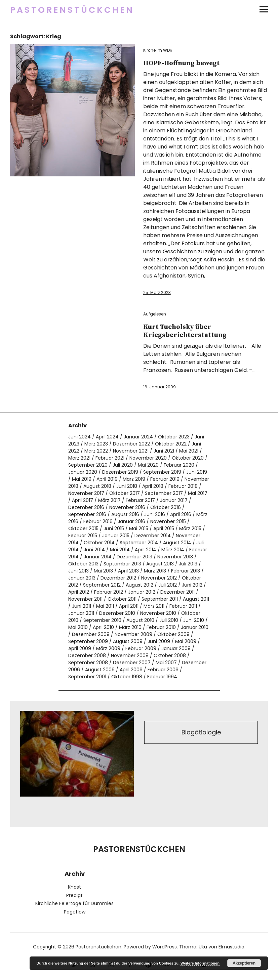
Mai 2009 (186, 641)
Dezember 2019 (120, 472)
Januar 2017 (174, 500)
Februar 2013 (186, 571)
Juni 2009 (159, 641)
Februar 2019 (165, 479)
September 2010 (102, 620)
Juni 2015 (114, 528)
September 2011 (160, 599)
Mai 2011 (105, 606)
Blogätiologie (201, 732)
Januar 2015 (116, 536)
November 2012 (159, 578)
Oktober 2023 (174, 437)
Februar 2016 (98, 521)
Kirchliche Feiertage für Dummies (74, 903)
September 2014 (139, 543)
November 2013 (175, 557)
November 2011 (85, 599)
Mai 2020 (148, 465)
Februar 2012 (109, 592)
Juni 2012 (192, 585)
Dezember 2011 (177, 592)
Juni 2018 (127, 486)
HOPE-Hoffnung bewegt (182, 63)
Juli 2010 (169, 620)
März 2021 (79, 458)
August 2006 (100, 670)
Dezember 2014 (153, 536)
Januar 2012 (142, 592)
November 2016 (127, 507)
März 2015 (190, 528)
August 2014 (177, 543)
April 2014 (146, 550)
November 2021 (131, 451)
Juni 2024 (80, 437)
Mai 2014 (120, 550)
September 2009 (88, 641)
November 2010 (158, 613)
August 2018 (97, 486)
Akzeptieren (244, 963)
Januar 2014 (98, 557)
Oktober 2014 (99, 543)
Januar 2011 (81, 613)
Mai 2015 (139, 528)
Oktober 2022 (171, 444)
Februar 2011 (183, 606)
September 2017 (164, 493)
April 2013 (128, 571)
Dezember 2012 (118, 578)
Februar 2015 (83, 536)
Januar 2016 (131, 521)
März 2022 (96, 451)
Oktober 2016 (166, 507)
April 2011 (129, 606)
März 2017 (109, 500)
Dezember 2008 (87, 655)
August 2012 (140, 585)
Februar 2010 (161, 627)
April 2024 (107, 437)
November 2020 (148, 458)
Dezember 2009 (91, 634)
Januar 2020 (83, 472)
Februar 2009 (141, 648)
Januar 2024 (138, 437)
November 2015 (168, 521)
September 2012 (102, 585)
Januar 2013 (82, 578)
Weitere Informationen (200, 963)
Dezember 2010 (117, 613)
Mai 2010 (78, 627)
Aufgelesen (155, 314)
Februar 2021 (110, 458)
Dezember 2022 (131, 444)
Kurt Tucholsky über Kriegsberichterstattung (185, 331)
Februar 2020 (179, 465)
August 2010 (140, 620)
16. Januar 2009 (160, 387)
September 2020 (88, 465)
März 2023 (96, 444)
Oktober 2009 (173, 634)
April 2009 (80, 648)
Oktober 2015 (83, 528)
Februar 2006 (163, 670)
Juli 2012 (168, 585)
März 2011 (154, 606)
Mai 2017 (198, 493)
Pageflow (75, 912)
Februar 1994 (162, 677)
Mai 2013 (103, 571)
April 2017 (83, 500)
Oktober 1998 (127, 677)
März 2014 (173, 550)
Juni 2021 (164, 451)
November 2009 (133, 634)
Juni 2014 (94, 550)
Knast (74, 887)
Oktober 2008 (170, 655)
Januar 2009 (176, 648)
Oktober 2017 (125, 493)
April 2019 (107, 479)
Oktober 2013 (83, 564)
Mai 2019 (82, 479)
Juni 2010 (194, 620)
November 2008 (130, 655)
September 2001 (87, 677)
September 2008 (88, 663)
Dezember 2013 (134, 557)
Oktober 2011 (122, 599)
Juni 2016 (155, 514)
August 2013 (160, 564)
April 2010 (103, 627)
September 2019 (162, 472)
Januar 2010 (195, 627)
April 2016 (181, 514)
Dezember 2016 (86, 507)
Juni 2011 (82, 606)
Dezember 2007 (132, 663)
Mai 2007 (166, 663)
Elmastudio (231, 947)
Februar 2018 (183, 486)
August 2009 (128, 641)
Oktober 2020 (188, 458)
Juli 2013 (188, 564)
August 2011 (196, 599)
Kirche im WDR (158, 50)
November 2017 (86, 493)
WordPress (165, 947)
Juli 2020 (123, 465)
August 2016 (125, 514)
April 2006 (131, 670)
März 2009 (108, 648)
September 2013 (122, 564)
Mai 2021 (189, 451)
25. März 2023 (157, 292)
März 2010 (130, 627)
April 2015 (164, 528)
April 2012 (79, 592)
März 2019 (134, 479)
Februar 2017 (140, 500)
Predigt (74, 895)
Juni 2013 (78, 571)
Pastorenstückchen (72, 10)
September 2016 (87, 514)
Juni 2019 (197, 472)
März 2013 (155, 571)
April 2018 (153, 486)
